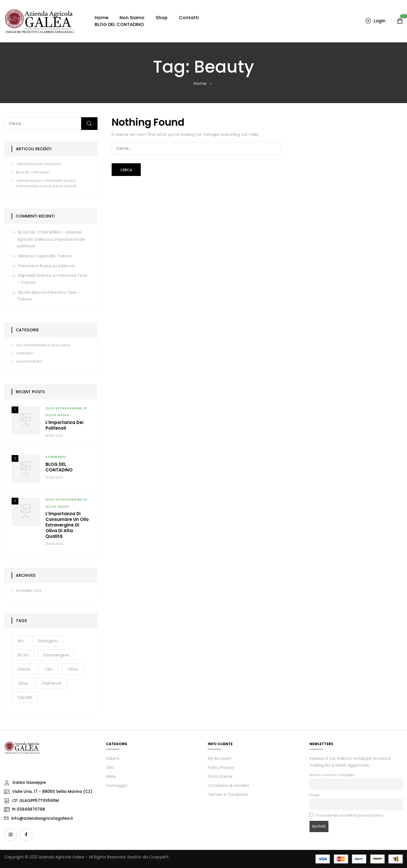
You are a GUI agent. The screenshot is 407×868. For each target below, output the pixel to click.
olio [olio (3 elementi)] (49, 669)
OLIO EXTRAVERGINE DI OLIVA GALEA (43, 345)
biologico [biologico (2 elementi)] (48, 641)
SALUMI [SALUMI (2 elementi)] (25, 697)
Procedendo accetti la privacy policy (346, 815)
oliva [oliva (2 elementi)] (73, 669)
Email (314, 795)
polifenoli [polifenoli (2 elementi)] (52, 683)
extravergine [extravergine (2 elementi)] (56, 655)
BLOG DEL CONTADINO (33, 172)
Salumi (113, 758)
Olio (110, 767)
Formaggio (117, 786)
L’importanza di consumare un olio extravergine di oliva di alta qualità (67, 525)
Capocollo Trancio (54, 256)
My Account (220, 758)
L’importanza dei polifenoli (38, 164)
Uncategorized (29, 362)
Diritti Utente (220, 776)
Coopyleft (159, 857)
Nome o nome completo (332, 775)
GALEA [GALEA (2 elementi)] (24, 669)
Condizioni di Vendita (228, 786)
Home (200, 83)
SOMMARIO (25, 353)
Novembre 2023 (29, 591)
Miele (111, 776)
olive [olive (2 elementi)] (23, 683)
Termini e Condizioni (228, 795)
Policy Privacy (221, 767)
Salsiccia (66, 266)
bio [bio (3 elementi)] (21, 641)
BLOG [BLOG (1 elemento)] (23, 655)
